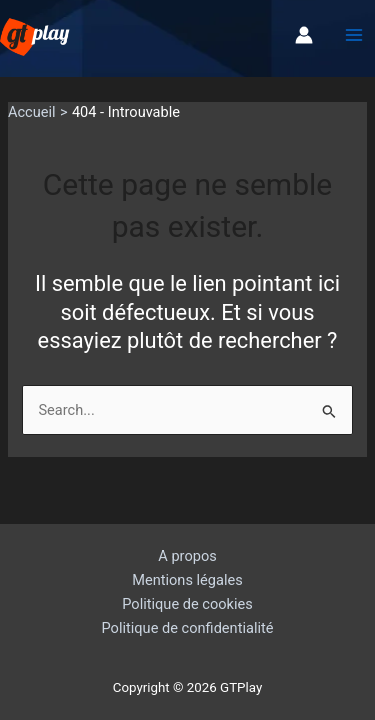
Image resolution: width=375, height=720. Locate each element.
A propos (187, 556)
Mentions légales (187, 580)
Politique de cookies (187, 604)
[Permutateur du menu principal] (354, 36)
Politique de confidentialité (188, 628)
